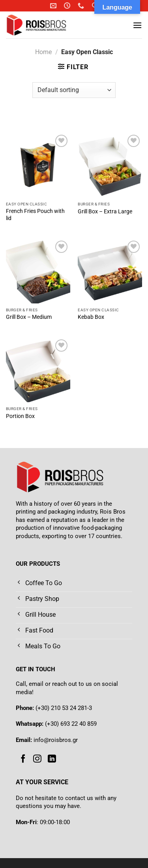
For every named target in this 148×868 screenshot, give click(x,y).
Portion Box (20, 416)
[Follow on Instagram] (37, 759)
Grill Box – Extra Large (105, 211)
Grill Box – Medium (29, 317)
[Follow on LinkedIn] (52, 759)
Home (43, 52)
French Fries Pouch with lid (35, 215)
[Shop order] (74, 90)
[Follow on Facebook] (23, 759)
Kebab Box (91, 317)
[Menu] (137, 25)
